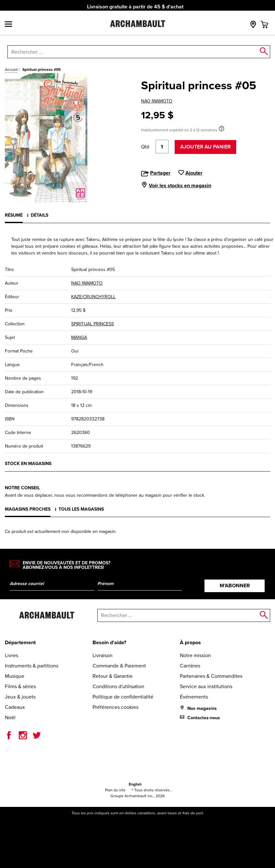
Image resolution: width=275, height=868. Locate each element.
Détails (39, 215)
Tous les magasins (81, 509)
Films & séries (20, 686)
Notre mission (195, 655)
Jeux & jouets (20, 697)
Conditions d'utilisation (118, 686)
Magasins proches (28, 509)
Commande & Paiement (119, 666)
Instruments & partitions (32, 666)
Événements (194, 697)
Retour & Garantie (113, 676)
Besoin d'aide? (109, 642)
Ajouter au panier (205, 147)
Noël (10, 717)
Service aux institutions (206, 686)
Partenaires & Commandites (211, 676)
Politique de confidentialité (123, 697)
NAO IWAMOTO (157, 101)
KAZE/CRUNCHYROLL (93, 297)
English (135, 784)
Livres (11, 655)
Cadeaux (15, 707)
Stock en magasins (28, 464)
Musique (15, 676)
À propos (190, 642)
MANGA (79, 337)
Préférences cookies (115, 707)
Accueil (11, 70)
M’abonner (235, 586)
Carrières (190, 666)
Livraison (103, 655)
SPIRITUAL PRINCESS (93, 324)
